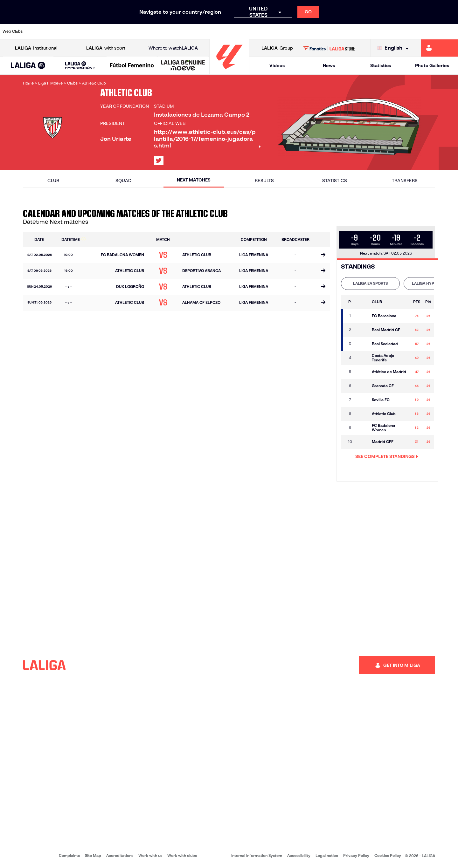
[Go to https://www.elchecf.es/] (126, 31)
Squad (123, 181)
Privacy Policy (356, 855)
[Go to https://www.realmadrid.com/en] (343, 31)
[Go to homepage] (229, 72)
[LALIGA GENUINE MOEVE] (183, 66)
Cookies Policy (388, 855)
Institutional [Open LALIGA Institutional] (36, 48)
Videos (277, 65)
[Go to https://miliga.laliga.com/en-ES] (439, 48)
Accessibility (299, 855)
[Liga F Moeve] (132, 66)
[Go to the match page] (323, 255)
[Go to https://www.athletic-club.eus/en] (39, 31)
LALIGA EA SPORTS (370, 283)
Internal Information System (257, 855)
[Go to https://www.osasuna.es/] (83, 31)
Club (53, 181)
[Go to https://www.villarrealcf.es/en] (451, 31)
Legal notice (327, 855)
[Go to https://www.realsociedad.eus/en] (386, 31)
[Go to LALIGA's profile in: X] (159, 161)
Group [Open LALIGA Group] (277, 48)
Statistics (381, 65)
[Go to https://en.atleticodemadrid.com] (61, 31)
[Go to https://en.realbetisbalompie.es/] (321, 31)
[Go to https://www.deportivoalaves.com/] (104, 31)
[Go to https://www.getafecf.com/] (169, 31)
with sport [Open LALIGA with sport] (106, 48)
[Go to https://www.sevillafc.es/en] (407, 31)
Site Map (93, 855)
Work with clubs (182, 855)
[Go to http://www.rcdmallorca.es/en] (299, 31)
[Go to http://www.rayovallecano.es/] (234, 31)
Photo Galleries (432, 65)
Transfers (405, 181)
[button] (28, 66)
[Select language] (394, 48)
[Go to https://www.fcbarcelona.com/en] (148, 31)
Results (264, 181)
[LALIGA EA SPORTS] (28, 66)
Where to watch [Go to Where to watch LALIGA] (173, 48)
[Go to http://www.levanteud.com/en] (212, 31)
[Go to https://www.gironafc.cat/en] (191, 31)
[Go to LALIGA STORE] (329, 48)
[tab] (370, 284)
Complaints (69, 855)
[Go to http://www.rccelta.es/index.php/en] (256, 31)
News (329, 65)
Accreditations (120, 855)
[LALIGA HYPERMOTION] (80, 66)
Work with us (150, 855)
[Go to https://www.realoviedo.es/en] (364, 31)
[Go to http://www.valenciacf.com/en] (429, 31)
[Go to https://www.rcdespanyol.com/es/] (278, 31)
